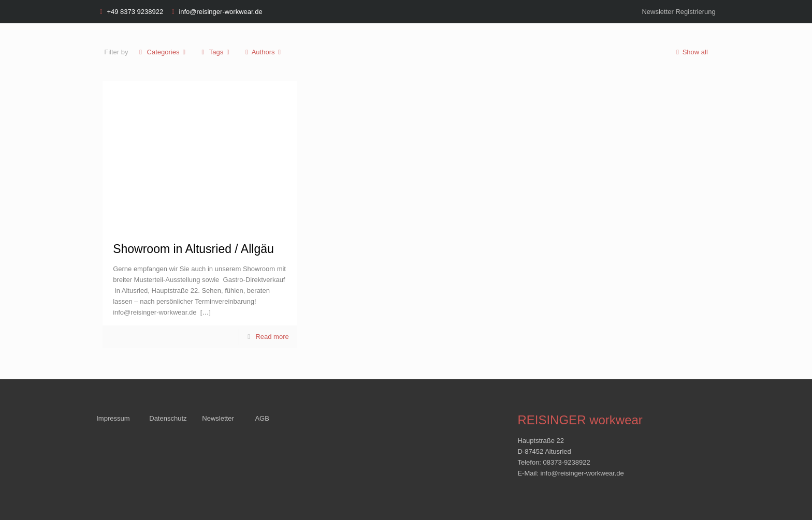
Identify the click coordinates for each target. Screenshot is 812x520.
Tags (216, 52)
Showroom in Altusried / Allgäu (193, 249)
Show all (690, 52)
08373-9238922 (567, 462)
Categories (162, 52)
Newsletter (218, 418)
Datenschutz (168, 418)
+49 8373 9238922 (135, 12)
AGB (262, 418)
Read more (272, 337)
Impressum (113, 418)
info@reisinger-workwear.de (220, 12)
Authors (263, 52)
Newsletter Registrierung (678, 12)
